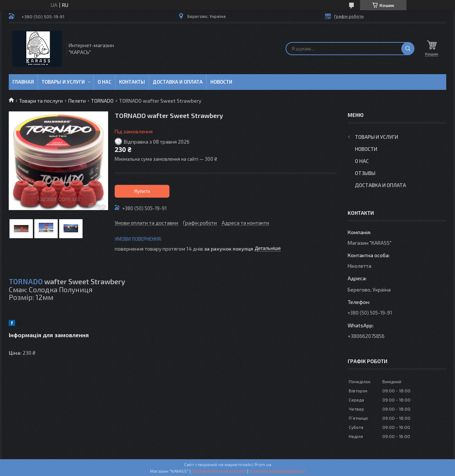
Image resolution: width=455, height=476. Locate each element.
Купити (142, 191)
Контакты (132, 82)
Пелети (77, 101)
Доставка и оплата (178, 82)
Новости (221, 82)
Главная (23, 82)
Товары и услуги (63, 82)
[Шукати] (408, 49)
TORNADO (102, 101)
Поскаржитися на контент (219, 471)
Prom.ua (263, 464)
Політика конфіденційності (277, 471)
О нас (104, 82)
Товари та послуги (41, 101)
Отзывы (365, 173)
